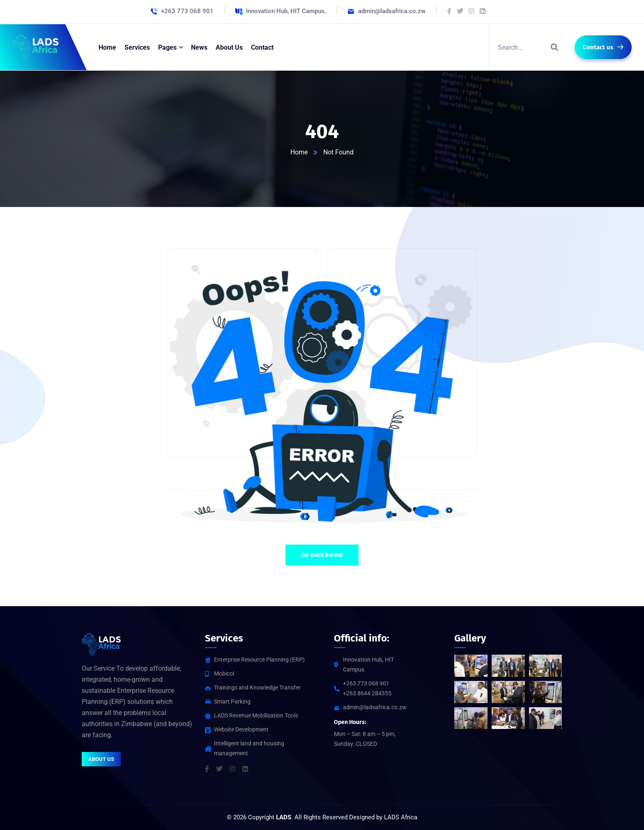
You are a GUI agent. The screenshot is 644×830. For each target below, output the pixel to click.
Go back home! (322, 555)
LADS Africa (401, 817)
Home (299, 152)
